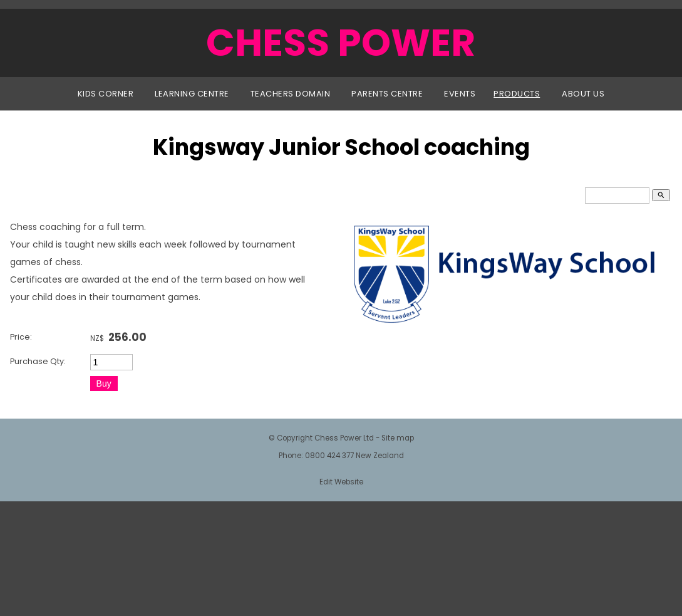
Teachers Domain (291, 94)
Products (517, 94)
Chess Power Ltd (344, 438)
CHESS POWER (341, 43)
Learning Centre (192, 94)
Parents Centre (387, 94)
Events (460, 94)
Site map (398, 438)
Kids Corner (106, 94)
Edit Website (341, 482)
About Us (583, 94)
